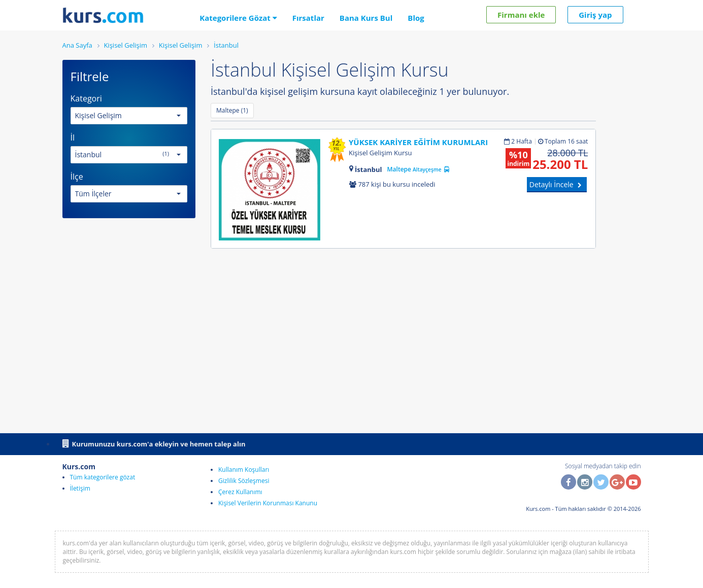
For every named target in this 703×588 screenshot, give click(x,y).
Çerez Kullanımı (240, 492)
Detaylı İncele (557, 184)
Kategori (86, 98)
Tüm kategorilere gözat (103, 477)
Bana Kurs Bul (366, 18)
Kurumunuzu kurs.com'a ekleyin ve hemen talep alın (154, 443)
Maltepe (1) (232, 110)
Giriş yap (595, 15)
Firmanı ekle (521, 15)
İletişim (80, 488)
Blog (416, 18)
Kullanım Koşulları (244, 470)
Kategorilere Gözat (238, 18)
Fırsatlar (308, 18)
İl (73, 137)
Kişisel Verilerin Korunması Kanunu (268, 503)
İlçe (77, 177)
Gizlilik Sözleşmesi (244, 481)
